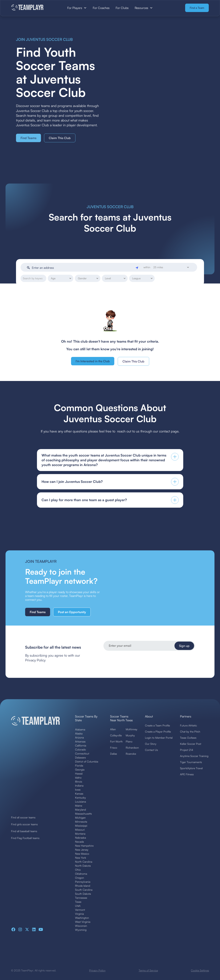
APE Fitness (187, 774)
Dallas (114, 754)
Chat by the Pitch (190, 732)
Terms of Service (148, 970)
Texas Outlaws (188, 738)
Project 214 (187, 750)
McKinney (132, 729)
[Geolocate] (137, 267)
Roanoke (131, 754)
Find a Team (197, 8)
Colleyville (116, 735)
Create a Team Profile (157, 725)
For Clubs (122, 8)
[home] (32, 8)
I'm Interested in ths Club (93, 361)
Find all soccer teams (23, 817)
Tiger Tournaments (191, 762)
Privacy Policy (97, 970)
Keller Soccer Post (191, 744)
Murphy (130, 735)
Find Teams (28, 138)
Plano (129, 741)
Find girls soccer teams (24, 824)
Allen (113, 729)
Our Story (151, 744)
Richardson (132, 748)
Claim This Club (60, 138)
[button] (77, 8)
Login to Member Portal (159, 738)
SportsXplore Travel (191, 768)
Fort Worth (116, 741)
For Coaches (101, 8)
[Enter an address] (83, 268)
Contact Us (151, 750)
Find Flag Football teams (25, 838)
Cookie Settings (200, 970)
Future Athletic (188, 725)
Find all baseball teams (24, 831)
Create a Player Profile (158, 732)
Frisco (114, 748)
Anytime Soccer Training (194, 756)
